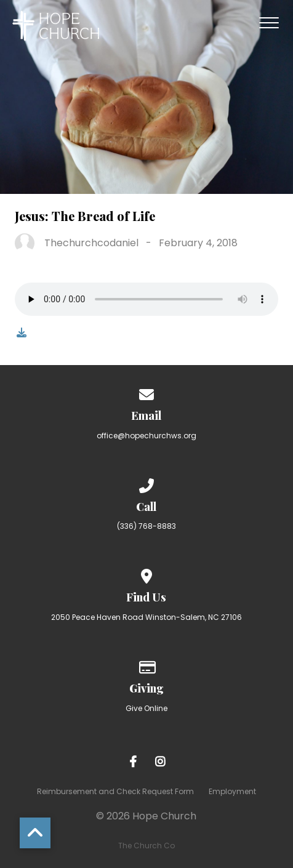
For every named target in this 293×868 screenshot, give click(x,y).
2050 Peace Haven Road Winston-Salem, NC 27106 (146, 617)
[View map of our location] (146, 574)
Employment (232, 791)
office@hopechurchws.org (146, 436)
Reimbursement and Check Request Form (115, 791)
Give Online (146, 708)
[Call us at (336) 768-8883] (146, 484)
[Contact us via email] (146, 392)
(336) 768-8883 (146, 526)
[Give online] (146, 665)
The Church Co (146, 846)
